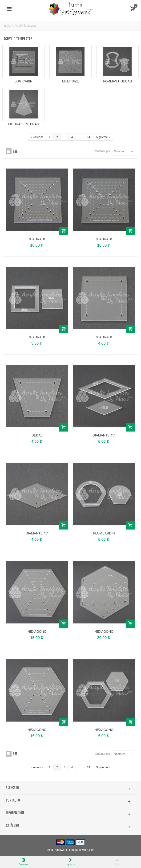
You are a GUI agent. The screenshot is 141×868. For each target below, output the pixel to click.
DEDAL (37, 435)
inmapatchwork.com (82, 850)
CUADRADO (37, 239)
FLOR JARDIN (104, 533)
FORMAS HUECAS (117, 81)
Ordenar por (103, 151)
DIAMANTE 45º (104, 435)
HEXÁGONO (37, 632)
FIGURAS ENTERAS (24, 124)
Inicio (7, 26)
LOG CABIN (24, 81)
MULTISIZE (70, 81)
